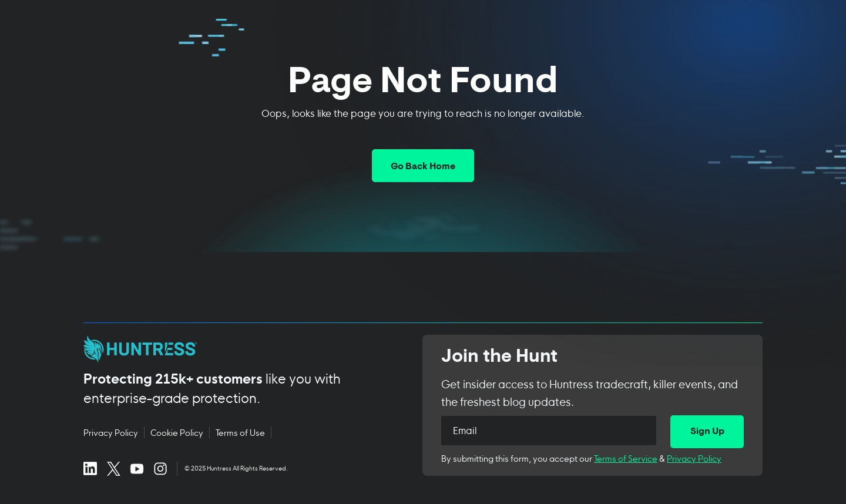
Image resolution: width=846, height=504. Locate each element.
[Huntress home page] (239, 349)
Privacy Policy (694, 458)
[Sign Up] (707, 432)
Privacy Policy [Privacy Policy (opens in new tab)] (111, 432)
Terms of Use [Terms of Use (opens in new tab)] (240, 432)
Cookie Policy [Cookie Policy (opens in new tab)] (177, 432)
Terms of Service (626, 458)
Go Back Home (423, 167)
